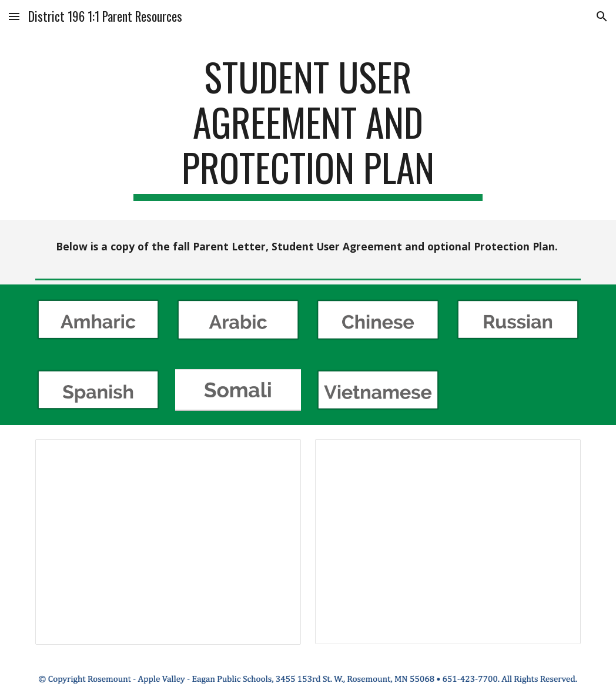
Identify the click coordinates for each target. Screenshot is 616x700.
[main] (308, 128)
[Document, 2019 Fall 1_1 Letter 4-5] (168, 542)
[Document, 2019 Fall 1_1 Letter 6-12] (448, 542)
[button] (14, 16)
